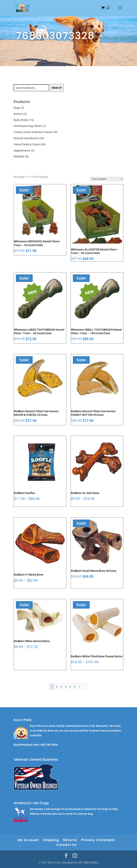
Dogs (17, 108)
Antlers (18, 114)
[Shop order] (107, 179)
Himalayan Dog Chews (28, 126)
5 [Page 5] (70, 687)
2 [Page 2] (57, 687)
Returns (70, 840)
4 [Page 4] (66, 687)
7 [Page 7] (79, 687)
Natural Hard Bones (26, 138)
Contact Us (66, 845)
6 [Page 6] (75, 687)
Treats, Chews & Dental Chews (33, 132)
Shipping (51, 840)
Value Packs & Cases (27, 144)
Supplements (22, 150)
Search (57, 88)
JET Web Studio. (89, 862)
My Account (28, 840)
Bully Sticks (21, 120)
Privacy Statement (98, 840)
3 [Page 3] (61, 687)
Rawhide (19, 156)
